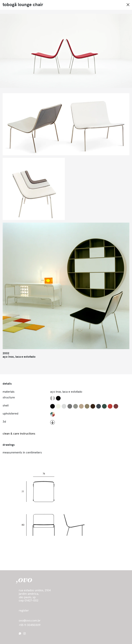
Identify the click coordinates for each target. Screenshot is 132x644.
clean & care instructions (19, 434)
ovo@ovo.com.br (30, 621)
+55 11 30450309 (30, 625)
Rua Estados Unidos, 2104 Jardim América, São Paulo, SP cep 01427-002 (35, 596)
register (24, 611)
